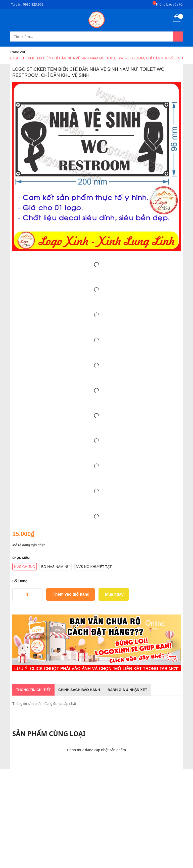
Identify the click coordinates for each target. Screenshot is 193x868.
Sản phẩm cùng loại (49, 734)
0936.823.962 (33, 4)
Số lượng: (20, 581)
